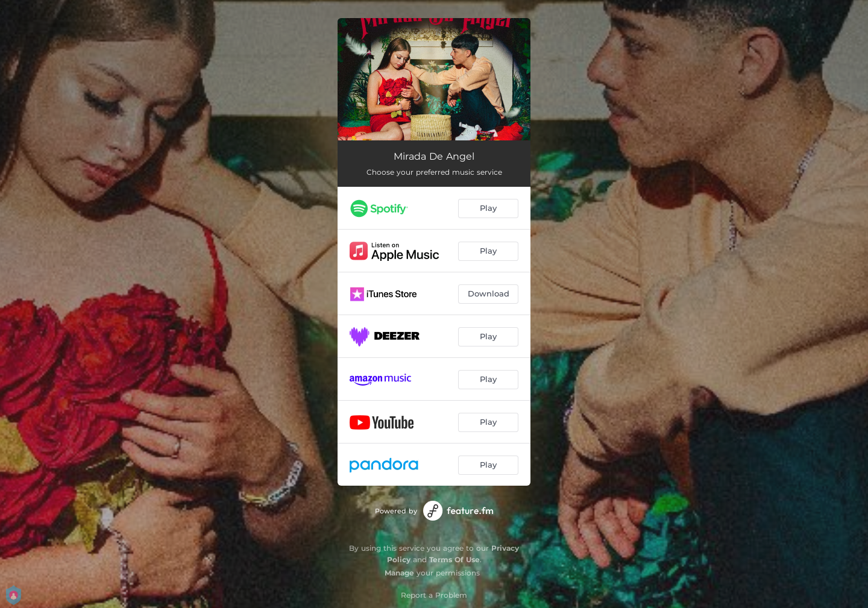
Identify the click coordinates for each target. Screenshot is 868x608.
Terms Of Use (454, 559)
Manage (399, 573)
